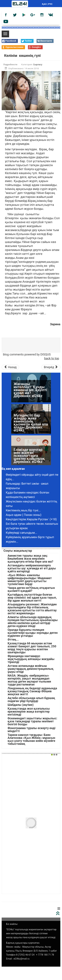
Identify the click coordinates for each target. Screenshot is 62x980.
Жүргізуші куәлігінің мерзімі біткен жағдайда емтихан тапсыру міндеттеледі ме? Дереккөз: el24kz (31, 388)
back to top (52, 358)
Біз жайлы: (12, 924)
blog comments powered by (27, 354)
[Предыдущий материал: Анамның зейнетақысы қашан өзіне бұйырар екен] (10, 367)
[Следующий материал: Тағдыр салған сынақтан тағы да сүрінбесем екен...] (51, 367)
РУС (50, 4)
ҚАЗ (44, 4)
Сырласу (38, 64)
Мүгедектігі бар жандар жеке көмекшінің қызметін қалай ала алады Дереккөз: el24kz (31, 451)
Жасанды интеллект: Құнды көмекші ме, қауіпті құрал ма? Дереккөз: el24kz (30, 418)
